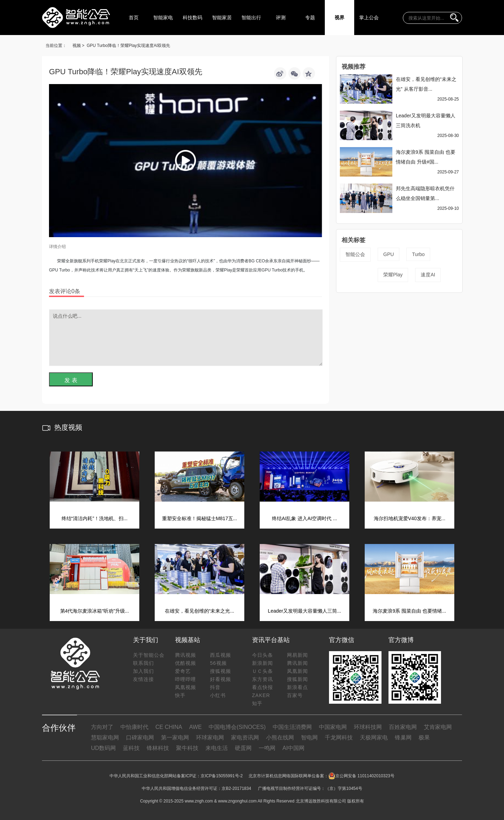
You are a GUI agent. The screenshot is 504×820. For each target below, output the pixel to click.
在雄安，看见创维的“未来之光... (199, 611)
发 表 (71, 380)
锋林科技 (158, 748)
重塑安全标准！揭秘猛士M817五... (200, 518)
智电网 (309, 738)
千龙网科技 (339, 738)
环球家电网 (210, 738)
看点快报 (262, 687)
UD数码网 (103, 748)
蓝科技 (131, 748)
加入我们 (143, 671)
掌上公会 (369, 18)
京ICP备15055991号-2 (222, 776)
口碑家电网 (140, 738)
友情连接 (143, 679)
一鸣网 (267, 748)
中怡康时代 (134, 727)
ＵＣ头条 (262, 671)
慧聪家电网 (105, 738)
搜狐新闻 (297, 679)
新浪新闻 (262, 663)
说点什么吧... (186, 338)
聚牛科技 (187, 748)
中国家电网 (333, 727)
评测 (281, 18)
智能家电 (163, 18)
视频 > (78, 46)
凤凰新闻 (297, 671)
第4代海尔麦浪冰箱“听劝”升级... (95, 611)
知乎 (257, 703)
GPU (388, 254)
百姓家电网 (403, 727)
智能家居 (222, 18)
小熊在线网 (280, 738)
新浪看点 (297, 687)
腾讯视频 (185, 655)
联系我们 (143, 663)
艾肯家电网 (438, 727)
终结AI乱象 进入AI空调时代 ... (304, 518)
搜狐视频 (220, 671)
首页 (134, 18)
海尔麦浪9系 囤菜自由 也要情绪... (409, 611)
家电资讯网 (245, 738)
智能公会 (355, 254)
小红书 (218, 695)
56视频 (218, 663)
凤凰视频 (185, 687)
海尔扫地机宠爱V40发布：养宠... (410, 518)
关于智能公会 (149, 655)
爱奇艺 (183, 671)
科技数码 (192, 18)
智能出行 (251, 18)
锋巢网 (403, 738)
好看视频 (220, 679)
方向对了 (102, 727)
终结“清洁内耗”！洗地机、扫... (95, 518)
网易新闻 (297, 655)
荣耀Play (393, 275)
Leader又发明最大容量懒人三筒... (304, 611)
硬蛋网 (243, 748)
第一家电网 (175, 738)
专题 (310, 18)
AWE (195, 727)
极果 (424, 738)
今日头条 (262, 655)
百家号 (295, 695)
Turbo (418, 254)
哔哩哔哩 (185, 679)
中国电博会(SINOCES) (237, 727)
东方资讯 (262, 679)
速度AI (428, 275)
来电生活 (217, 748)
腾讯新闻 (297, 663)
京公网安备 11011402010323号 (361, 776)
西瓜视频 (220, 655)
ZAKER (261, 695)
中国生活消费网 (292, 727)
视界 (339, 18)
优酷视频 (185, 663)
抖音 (215, 687)
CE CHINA (169, 727)
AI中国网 (293, 748)
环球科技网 (368, 727)
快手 (180, 695)
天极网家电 (374, 738)
